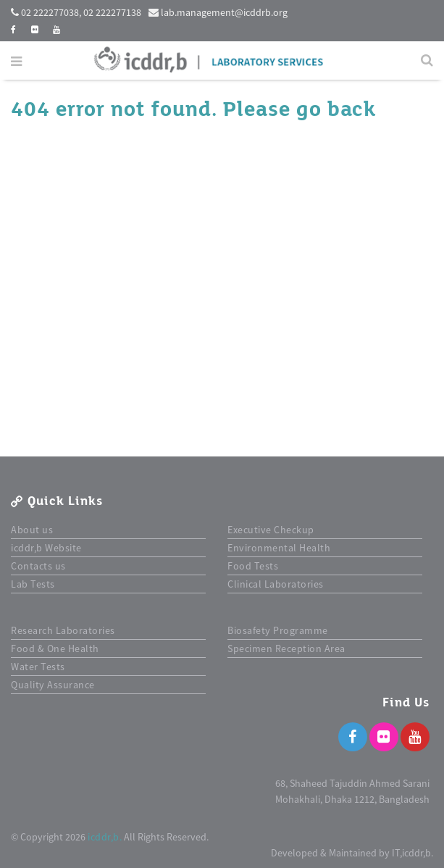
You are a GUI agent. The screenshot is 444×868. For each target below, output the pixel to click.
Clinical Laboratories (276, 584)
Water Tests (38, 667)
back (351, 109)
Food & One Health (55, 648)
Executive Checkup (271, 530)
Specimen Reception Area (286, 648)
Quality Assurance (53, 685)
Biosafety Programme (278, 630)
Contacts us (38, 566)
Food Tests (253, 566)
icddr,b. (105, 837)
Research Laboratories (63, 630)
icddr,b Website (46, 548)
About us (32, 530)
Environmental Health (279, 548)
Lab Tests (33, 584)
